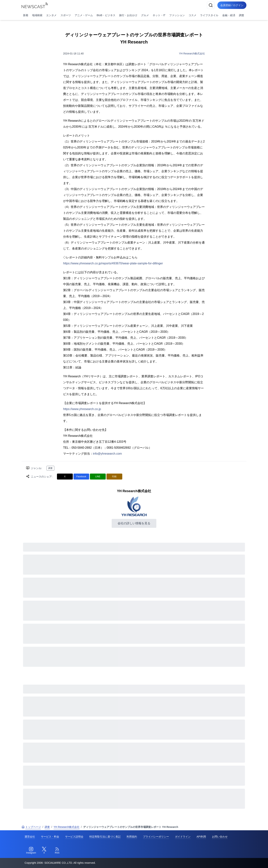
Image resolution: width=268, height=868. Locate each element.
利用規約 (132, 837)
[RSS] (57, 851)
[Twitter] (44, 851)
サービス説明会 (74, 837)
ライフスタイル (209, 15)
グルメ (145, 15)
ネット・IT (159, 15)
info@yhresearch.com (107, 454)
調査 (242, 15)
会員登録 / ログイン (232, 5)
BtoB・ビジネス (106, 15)
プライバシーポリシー (156, 837)
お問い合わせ (220, 837)
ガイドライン (183, 837)
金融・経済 (229, 15)
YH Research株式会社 (192, 54)
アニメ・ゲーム (84, 15)
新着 (26, 15)
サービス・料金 (50, 837)
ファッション (177, 15)
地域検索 (37, 15)
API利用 (201, 837)
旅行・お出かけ (128, 15)
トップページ (31, 827)
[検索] (211, 5)
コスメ (192, 15)
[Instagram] (31, 851)
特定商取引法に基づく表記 (105, 837)
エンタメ (51, 15)
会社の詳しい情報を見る (134, 523)
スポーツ (66, 15)
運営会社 (30, 837)
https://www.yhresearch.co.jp (82, 409)
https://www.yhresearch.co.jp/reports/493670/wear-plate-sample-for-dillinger (113, 263)
